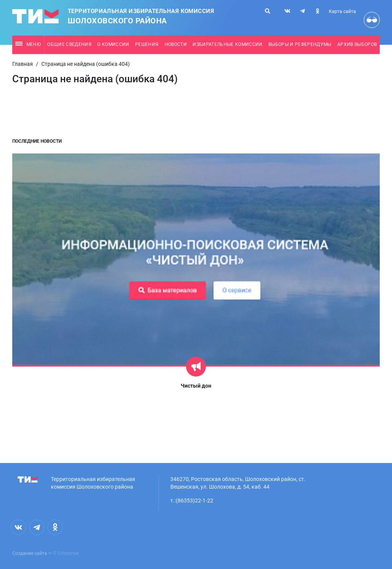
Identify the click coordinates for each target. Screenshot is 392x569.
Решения (147, 44)
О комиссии (113, 44)
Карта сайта (342, 11)
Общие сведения (69, 44)
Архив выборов (357, 44)
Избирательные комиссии (227, 44)
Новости (176, 44)
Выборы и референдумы (300, 44)
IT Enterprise (66, 553)
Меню (28, 44)
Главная (23, 64)
